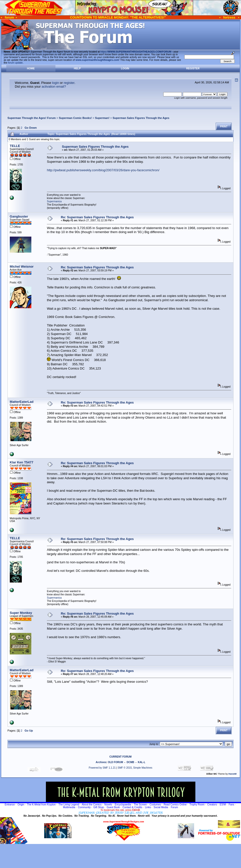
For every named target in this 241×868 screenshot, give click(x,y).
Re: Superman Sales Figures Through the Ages (97, 217)
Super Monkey (21, 613)
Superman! (102, 118)
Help (77, 68)
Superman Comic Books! (75, 118)
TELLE (15, 146)
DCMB (130, 762)
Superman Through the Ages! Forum (32, 118)
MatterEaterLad (22, 402)
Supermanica (54, 201)
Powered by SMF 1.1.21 (102, 768)
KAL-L (141, 762)
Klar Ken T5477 (22, 462)
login (56, 83)
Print (224, 127)
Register (193, 68)
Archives (101, 762)
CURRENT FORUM (120, 757)
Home (31, 68)
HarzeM (232, 774)
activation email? (54, 86)
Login (125, 68)
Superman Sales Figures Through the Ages (141, 118)
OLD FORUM (115, 762)
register (69, 83)
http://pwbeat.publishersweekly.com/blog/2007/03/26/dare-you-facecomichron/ (103, 170)
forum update (15, 63)
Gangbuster (19, 216)
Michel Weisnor (22, 267)
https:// (136, 52)
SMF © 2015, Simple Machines (135, 768)
